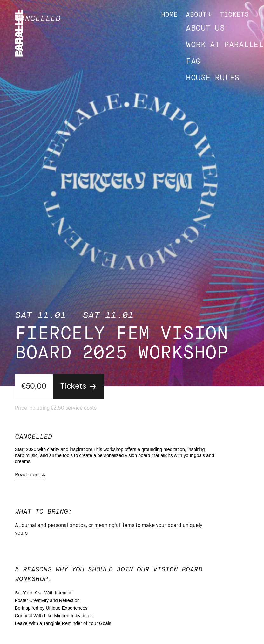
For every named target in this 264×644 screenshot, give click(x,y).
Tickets (234, 15)
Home (169, 15)
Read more (28, 475)
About (196, 15)
